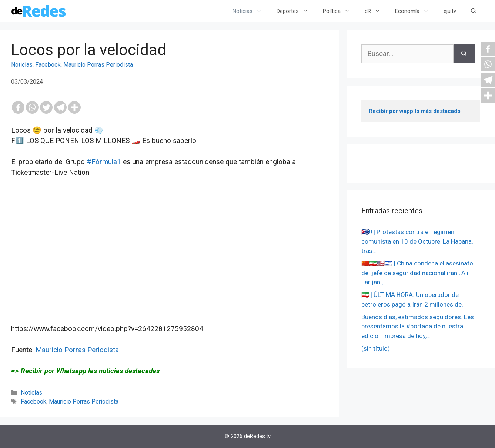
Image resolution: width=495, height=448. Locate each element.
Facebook (48, 65)
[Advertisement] (170, 261)
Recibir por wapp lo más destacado (415, 111)
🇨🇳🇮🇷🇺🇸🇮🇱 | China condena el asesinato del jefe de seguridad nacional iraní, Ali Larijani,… (417, 273)
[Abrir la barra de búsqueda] (474, 11)
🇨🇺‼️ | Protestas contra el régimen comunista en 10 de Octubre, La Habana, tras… (417, 241)
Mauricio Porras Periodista (98, 65)
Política (340, 11)
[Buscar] (464, 54)
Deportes (296, 11)
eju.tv (450, 11)
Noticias (251, 11)
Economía (416, 11)
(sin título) (376, 348)
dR (376, 11)
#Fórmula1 (104, 162)
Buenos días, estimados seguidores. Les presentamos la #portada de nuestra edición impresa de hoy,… (418, 326)
